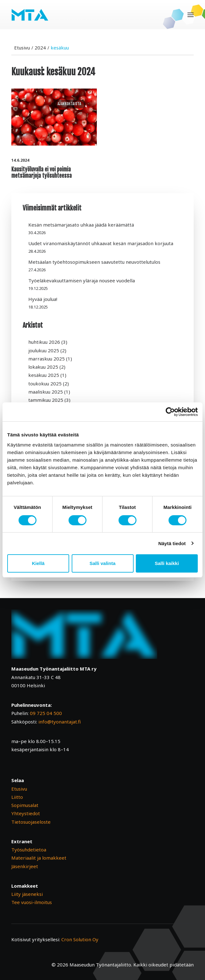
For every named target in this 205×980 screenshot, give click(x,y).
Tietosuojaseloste (31, 822)
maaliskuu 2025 (46, 392)
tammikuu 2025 (46, 400)
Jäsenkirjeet (25, 866)
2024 (40, 48)
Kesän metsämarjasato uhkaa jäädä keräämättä (81, 225)
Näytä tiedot (172, 543)
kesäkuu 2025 (44, 375)
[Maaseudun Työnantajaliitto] (30, 15)
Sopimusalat (25, 805)
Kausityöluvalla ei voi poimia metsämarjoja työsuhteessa (42, 173)
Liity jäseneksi (27, 894)
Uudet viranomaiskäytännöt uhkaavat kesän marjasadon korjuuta (101, 243)
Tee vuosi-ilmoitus (32, 902)
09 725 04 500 (46, 713)
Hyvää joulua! (43, 299)
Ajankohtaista (69, 104)
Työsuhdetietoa (29, 850)
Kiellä (38, 563)
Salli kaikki (167, 563)
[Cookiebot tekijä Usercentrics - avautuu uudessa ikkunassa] (170, 412)
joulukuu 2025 (44, 350)
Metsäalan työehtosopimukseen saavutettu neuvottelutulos (94, 262)
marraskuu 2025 (47, 359)
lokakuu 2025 (43, 367)
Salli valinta (103, 563)
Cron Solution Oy (80, 939)
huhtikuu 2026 (44, 342)
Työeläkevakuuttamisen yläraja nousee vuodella (82, 280)
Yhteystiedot (26, 813)
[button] (191, 15)
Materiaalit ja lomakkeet (39, 858)
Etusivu (22, 48)
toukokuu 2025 (45, 383)
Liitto (17, 797)
